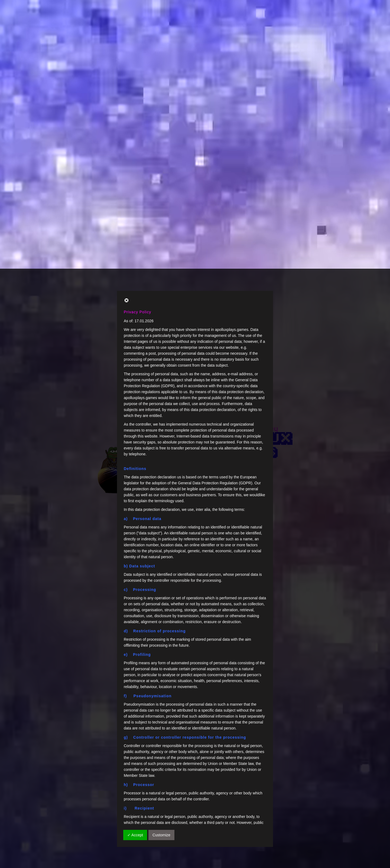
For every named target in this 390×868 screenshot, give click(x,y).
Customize (161, 566)
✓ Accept (135, 566)
